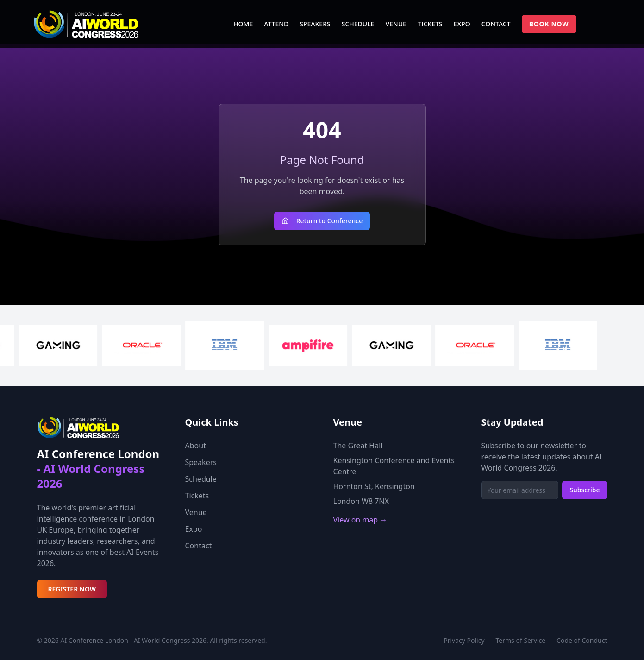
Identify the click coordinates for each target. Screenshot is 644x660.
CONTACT (496, 24)
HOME (243, 24)
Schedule (201, 479)
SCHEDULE (358, 24)
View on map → (360, 520)
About (196, 446)
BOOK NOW (549, 24)
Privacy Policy (464, 640)
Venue (196, 512)
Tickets (197, 496)
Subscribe (585, 490)
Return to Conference (322, 221)
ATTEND (276, 24)
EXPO (462, 24)
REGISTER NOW (72, 589)
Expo (194, 529)
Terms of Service (521, 640)
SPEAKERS (315, 24)
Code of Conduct (582, 640)
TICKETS (430, 24)
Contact (199, 546)
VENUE (396, 24)
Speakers (201, 462)
